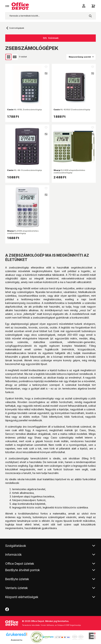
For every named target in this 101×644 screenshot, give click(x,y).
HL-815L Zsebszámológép (25, 110)
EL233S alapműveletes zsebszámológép (23, 232)
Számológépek (17, 28)
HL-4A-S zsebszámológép (25, 170)
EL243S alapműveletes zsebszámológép (69, 171)
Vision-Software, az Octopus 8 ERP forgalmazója (61, 625)
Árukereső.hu (16, 640)
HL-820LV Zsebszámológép (72, 110)
